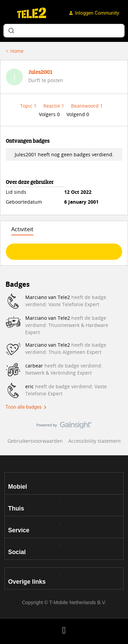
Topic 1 (29, 106)
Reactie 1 (54, 106)
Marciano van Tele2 (48, 297)
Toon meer (64, 250)
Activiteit (22, 229)
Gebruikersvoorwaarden (35, 441)
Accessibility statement (95, 441)
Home (17, 51)
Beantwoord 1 (87, 106)
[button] (8, 14)
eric (30, 386)
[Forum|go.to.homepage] (32, 13)
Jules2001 (40, 73)
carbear (34, 366)
